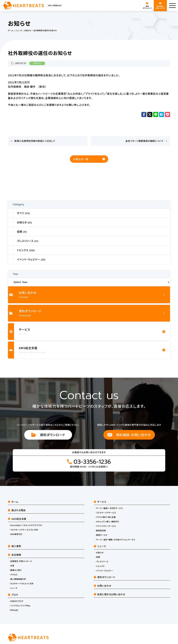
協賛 (98, 557)
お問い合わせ (103, 586)
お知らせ (37, 63)
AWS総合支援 (17, 519)
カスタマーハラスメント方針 (22, 583)
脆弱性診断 (101, 530)
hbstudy (14, 610)
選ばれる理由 (17, 510)
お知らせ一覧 (89, 159)
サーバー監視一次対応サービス (109, 508)
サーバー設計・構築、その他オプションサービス (116, 540)
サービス (100, 502)
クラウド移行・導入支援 (106, 517)
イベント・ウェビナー (105, 571)
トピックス (100, 566)
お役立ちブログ (17, 601)
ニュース (14, 588)
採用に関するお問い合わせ (110, 594)
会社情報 (15, 555)
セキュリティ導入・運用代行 (108, 522)
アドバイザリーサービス (106, 526)
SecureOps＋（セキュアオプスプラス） (26, 525)
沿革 (12, 566)
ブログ (13, 595)
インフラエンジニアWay (20, 606)
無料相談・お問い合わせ (129, 435)
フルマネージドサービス (106, 513)
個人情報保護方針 (18, 579)
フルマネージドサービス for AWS (24, 530)
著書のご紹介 (16, 570)
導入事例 (15, 546)
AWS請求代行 (16, 534)
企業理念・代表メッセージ (21, 561)
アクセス (14, 575)
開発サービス (102, 535)
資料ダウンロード (48, 435)
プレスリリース (102, 561)
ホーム (13, 502)
